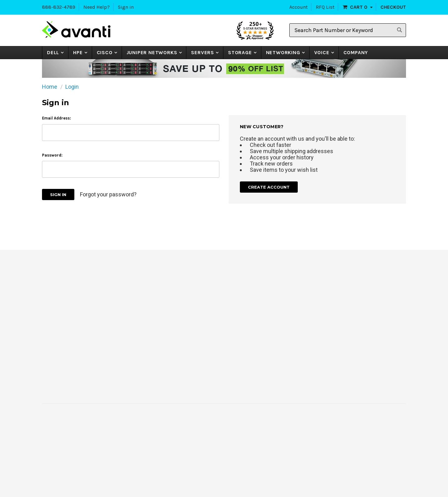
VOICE (322, 52)
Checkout (393, 7)
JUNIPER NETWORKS (152, 52)
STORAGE (240, 52)
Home (50, 87)
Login (72, 87)
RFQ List (325, 7)
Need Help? (97, 7)
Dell (53, 52)
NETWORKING (283, 52)
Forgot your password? (108, 195)
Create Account (269, 187)
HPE (78, 52)
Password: (52, 155)
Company (356, 52)
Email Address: (56, 118)
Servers (203, 52)
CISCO (105, 52)
